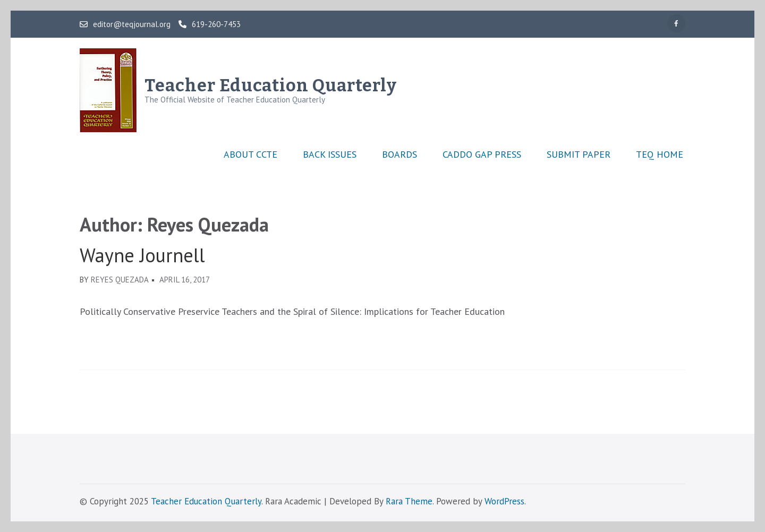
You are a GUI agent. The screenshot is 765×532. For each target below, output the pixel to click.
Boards (399, 155)
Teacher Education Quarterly (271, 85)
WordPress (504, 501)
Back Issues (330, 155)
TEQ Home (660, 155)
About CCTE (250, 155)
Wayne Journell (142, 255)
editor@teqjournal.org (125, 24)
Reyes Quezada (120, 280)
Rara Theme (409, 501)
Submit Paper (579, 155)
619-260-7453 (210, 24)
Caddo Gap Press (482, 155)
